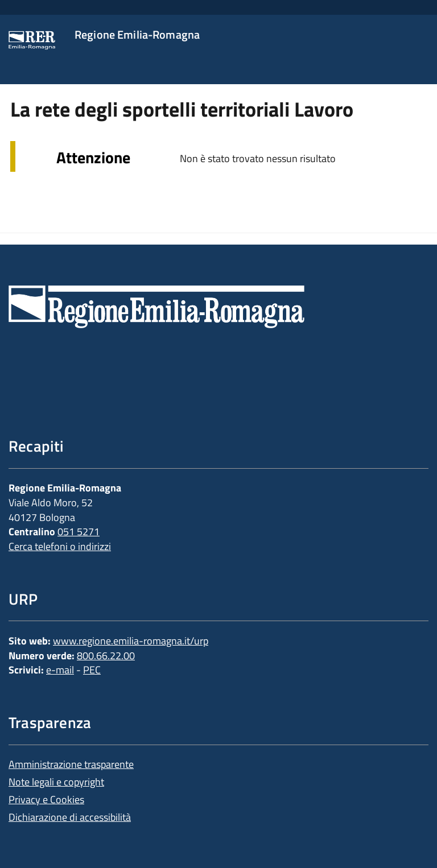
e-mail (60, 670)
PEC (92, 670)
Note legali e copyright (56, 782)
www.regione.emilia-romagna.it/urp (131, 641)
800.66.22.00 (106, 656)
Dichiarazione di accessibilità (70, 817)
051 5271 (79, 532)
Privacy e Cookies (46, 799)
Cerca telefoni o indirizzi (60, 546)
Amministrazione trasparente (71, 764)
